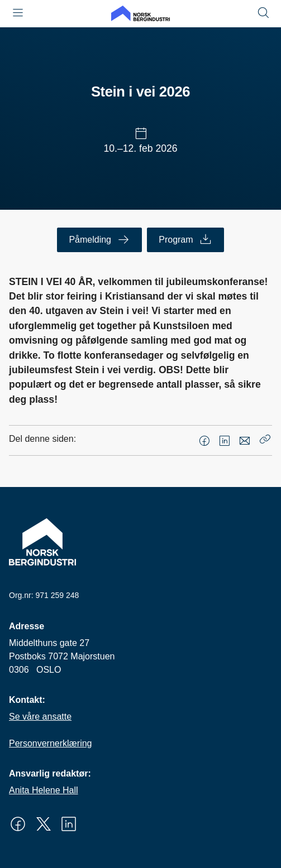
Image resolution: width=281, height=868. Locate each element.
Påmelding (99, 240)
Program (185, 240)
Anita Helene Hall (44, 790)
